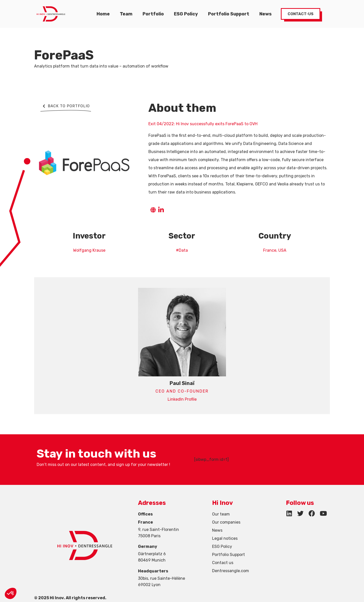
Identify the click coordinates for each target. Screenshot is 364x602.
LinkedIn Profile (182, 399)
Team (126, 14)
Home (103, 14)
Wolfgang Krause (89, 250)
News (266, 14)
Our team (221, 514)
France (270, 250)
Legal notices (225, 538)
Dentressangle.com (231, 571)
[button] (11, 593)
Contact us (223, 563)
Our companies (226, 522)
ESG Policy (186, 14)
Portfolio (153, 14)
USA (282, 250)
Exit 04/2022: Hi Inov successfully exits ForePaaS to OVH (203, 124)
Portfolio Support (229, 14)
